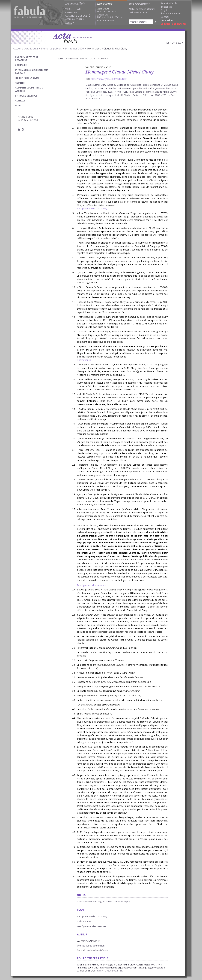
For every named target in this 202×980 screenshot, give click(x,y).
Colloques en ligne (138, 12)
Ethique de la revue (26, 96)
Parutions (71, 12)
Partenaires (176, 14)
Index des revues (106, 20)
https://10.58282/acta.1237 (110, 971)
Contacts (165, 17)
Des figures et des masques (92, 585)
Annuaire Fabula (169, 3)
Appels (69, 19)
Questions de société (78, 16)
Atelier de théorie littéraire (142, 9)
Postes (80, 19)
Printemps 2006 (74, 49)
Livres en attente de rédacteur (27, 59)
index (18, 106)
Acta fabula (31, 49)
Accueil (17, 49)
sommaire (21, 65)
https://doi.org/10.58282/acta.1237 (109, 79)
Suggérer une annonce (174, 24)
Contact (20, 101)
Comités (20, 83)
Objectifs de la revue (27, 78)
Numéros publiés (51, 49)
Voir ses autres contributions (91, 946)
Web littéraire (73, 9)
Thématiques (84, 360)
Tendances (166, 7)
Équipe (164, 14)
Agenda (70, 23)
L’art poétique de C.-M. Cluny (92, 209)
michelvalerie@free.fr (97, 950)
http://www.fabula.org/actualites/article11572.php (105, 902)
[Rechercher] (155, 22)
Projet (164, 10)
